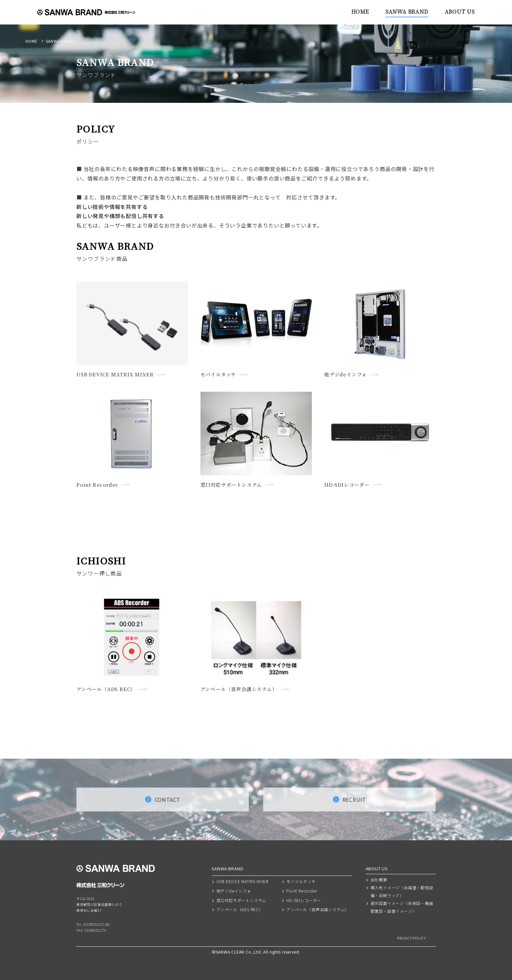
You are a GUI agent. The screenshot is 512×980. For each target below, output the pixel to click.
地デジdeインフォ (234, 891)
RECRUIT (354, 799)
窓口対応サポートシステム (242, 900)
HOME (360, 12)
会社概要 (379, 880)
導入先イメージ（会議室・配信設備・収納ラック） (402, 891)
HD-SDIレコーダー (304, 900)
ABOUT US (460, 12)
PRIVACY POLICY (411, 938)
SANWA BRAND (407, 12)
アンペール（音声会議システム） (318, 909)
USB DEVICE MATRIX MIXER (242, 881)
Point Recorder (302, 891)
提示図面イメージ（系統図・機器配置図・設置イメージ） (402, 907)
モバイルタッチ (301, 881)
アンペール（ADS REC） (240, 909)
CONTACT (168, 799)
